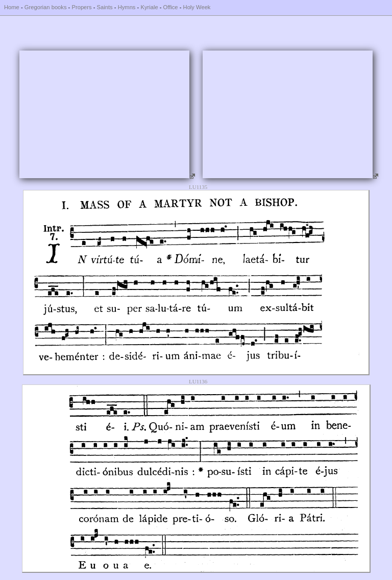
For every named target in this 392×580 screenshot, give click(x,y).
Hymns (127, 7)
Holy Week (197, 7)
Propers (81, 7)
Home (12, 7)
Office (171, 7)
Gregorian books (46, 7)
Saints (105, 7)
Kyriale (149, 7)
